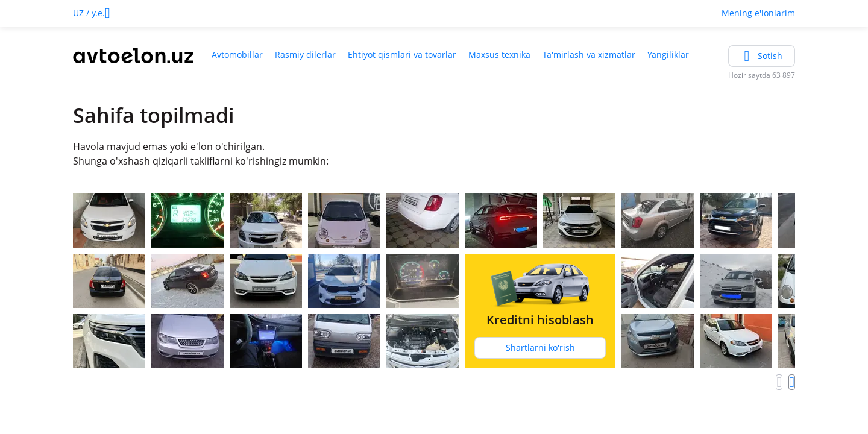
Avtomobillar (237, 55)
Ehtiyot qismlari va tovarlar (402, 55)
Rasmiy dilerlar (305, 55)
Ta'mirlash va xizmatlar (589, 55)
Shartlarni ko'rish (540, 348)
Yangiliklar (668, 55)
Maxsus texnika (499, 55)
